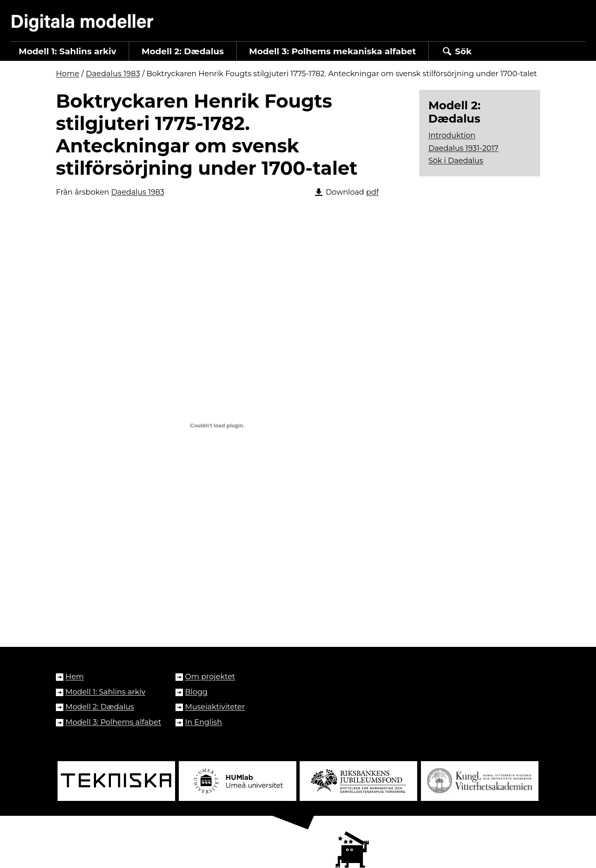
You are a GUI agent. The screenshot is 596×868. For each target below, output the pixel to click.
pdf (372, 192)
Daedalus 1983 (113, 74)
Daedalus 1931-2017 (463, 148)
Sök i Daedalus (456, 161)
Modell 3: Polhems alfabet (113, 722)
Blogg (196, 692)
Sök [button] (456, 51)
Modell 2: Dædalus (100, 707)
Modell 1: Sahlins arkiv (105, 692)
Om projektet (210, 677)
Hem (75, 677)
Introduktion (452, 135)
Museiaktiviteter (215, 707)
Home (68, 74)
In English (204, 722)
